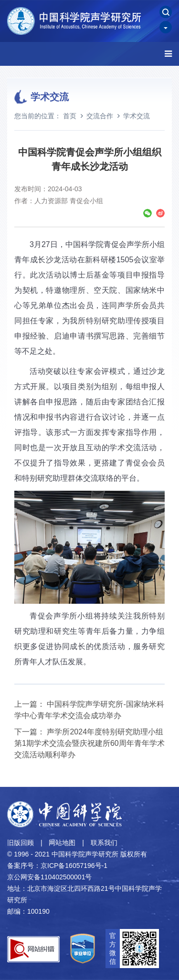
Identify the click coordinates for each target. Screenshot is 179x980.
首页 (70, 116)
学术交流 (137, 116)
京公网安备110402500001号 (49, 877)
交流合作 (100, 116)
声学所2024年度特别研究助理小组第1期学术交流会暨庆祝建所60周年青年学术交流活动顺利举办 (89, 743)
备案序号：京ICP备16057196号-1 (57, 866)
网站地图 (62, 843)
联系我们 (104, 843)
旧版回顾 (21, 843)
